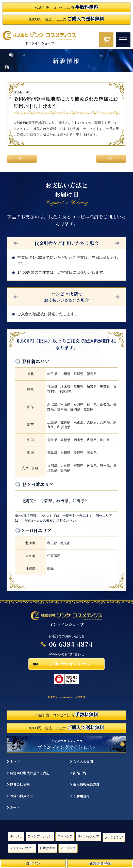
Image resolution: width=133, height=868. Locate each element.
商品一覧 (80, 773)
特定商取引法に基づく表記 (30, 773)
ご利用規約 (81, 796)
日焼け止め (47, 848)
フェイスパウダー (22, 848)
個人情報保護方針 (86, 784)
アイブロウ (68, 848)
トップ (15, 762)
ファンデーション (40, 836)
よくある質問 (83, 762)
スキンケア (65, 836)
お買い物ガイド (21, 796)
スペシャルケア (89, 836)
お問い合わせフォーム (69, 664)
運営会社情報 (20, 784)
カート (15, 807)
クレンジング (114, 837)
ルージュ (16, 836)
